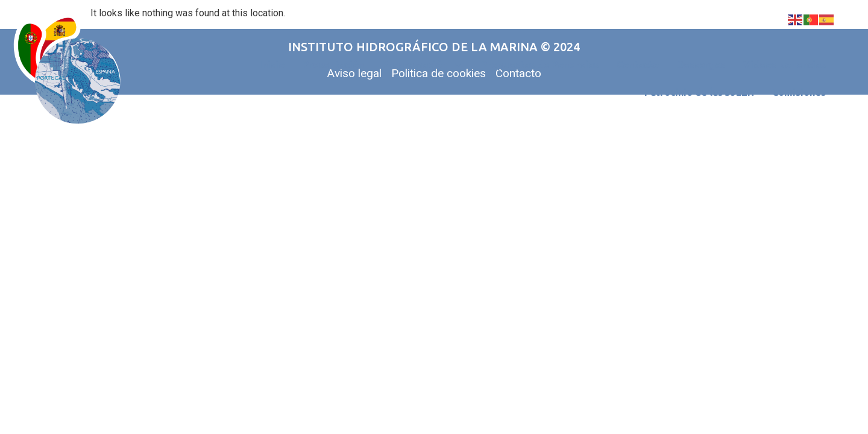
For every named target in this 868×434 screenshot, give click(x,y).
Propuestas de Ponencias (540, 64)
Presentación (333, 64)
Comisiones (799, 92)
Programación (423, 64)
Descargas (701, 64)
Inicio (272, 64)
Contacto (638, 64)
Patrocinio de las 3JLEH (699, 92)
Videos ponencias (785, 64)
